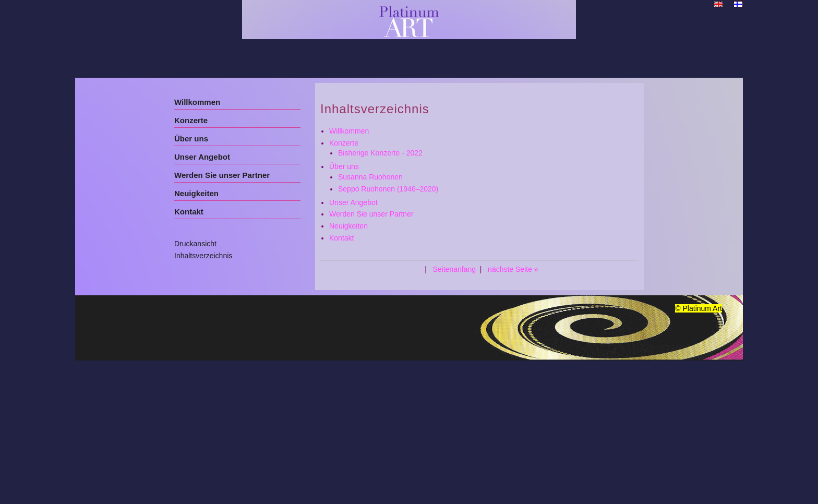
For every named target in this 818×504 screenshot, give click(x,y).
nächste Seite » (513, 269)
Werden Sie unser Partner (222, 175)
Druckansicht (195, 244)
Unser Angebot (202, 157)
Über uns (191, 139)
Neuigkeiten (196, 193)
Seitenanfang (454, 269)
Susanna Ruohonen (370, 177)
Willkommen (197, 102)
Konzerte (191, 120)
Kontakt (189, 212)
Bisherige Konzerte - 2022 (380, 153)
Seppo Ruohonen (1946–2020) (388, 189)
